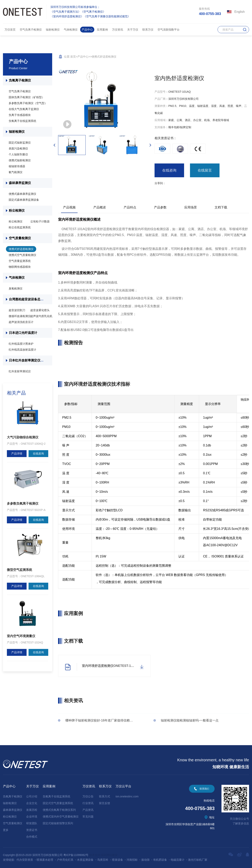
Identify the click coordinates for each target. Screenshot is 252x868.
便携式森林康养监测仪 (22, 194)
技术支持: (95, 855)
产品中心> (84, 57)
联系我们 (204, 789)
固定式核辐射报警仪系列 (58, 823)
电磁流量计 (178, 860)
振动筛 (145, 860)
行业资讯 (88, 803)
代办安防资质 (25, 860)
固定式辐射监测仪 (20, 143)
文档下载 (221, 207)
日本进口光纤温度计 (23, 333)
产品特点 (130, 207)
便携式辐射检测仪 (20, 160)
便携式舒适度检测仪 (21, 249)
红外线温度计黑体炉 (21, 344)
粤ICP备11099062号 (76, 855)
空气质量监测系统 (20, 261)
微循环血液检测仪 (20, 316)
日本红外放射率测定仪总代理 (29, 360)
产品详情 (17, 454)
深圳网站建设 (109, 855)
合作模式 (32, 837)
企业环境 (32, 817)
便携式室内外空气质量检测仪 (61, 817)
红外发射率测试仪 (20, 371)
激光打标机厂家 (198, 860)
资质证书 (32, 830)
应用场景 (191, 207)
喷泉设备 (118, 860)
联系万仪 (148, 30)
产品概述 (100, 207)
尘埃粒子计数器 (40, 221)
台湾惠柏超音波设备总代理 (28, 299)
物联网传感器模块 (20, 267)
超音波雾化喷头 (40, 310)
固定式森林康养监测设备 (24, 200)
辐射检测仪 (53, 30)
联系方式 (105, 796)
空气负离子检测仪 (31, 30)
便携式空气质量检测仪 (22, 255)
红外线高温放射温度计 (22, 350)
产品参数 (160, 207)
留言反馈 (105, 803)
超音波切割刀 (17, 310)
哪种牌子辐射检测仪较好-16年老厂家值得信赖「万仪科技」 (107, 720)
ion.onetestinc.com (127, 796)
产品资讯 (88, 810)
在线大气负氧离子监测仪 (24, 109)
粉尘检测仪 (17, 210)
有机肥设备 (160, 860)
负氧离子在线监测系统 (22, 121)
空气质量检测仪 (20, 238)
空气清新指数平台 (169, 30)
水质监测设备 (85, 860)
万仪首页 (10, 30)
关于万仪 (133, 30)
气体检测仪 (71, 30)
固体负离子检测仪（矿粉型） (27, 97)
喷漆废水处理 (45, 860)
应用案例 (102, 30)
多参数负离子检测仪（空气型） (28, 103)
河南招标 (132, 860)
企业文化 (32, 803)
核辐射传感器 (17, 166)
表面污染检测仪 (18, 148)
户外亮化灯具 (65, 860)
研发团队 (32, 823)
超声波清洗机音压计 (21, 322)
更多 (6, 830)
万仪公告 (88, 796)
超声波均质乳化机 (41, 316)
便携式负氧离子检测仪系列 (59, 810)
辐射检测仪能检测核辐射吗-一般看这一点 (190, 720)
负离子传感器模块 (20, 115)
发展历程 (32, 810)
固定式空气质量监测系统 (58, 803)
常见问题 (88, 817)
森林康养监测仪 (20, 183)
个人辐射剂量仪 (18, 154)
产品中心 (87, 30)
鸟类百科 (103, 860)
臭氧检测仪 (16, 288)
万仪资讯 (118, 30)
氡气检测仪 (16, 172)
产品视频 (69, 207)
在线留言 (205, 170)
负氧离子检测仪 (20, 80)
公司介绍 (32, 796)
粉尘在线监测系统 (20, 227)
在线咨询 (38, 454)
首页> (74, 57)
